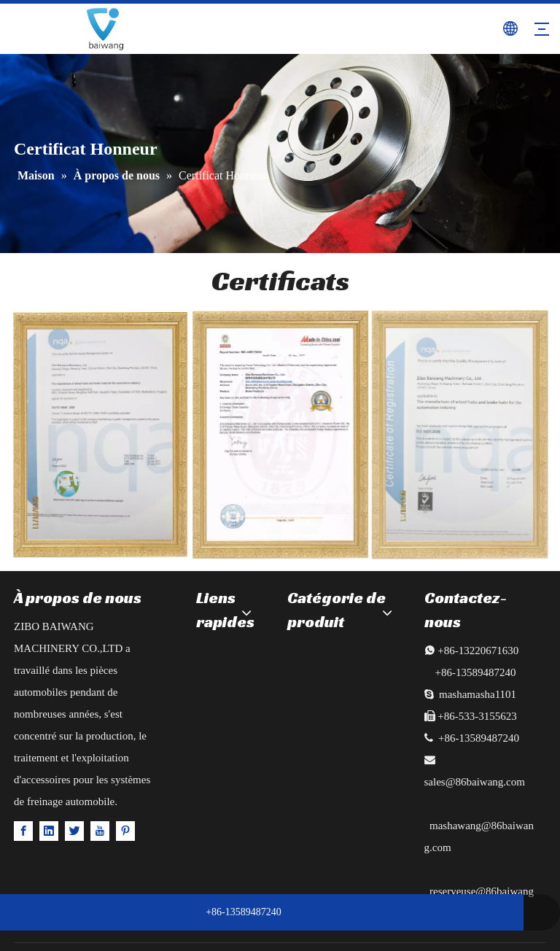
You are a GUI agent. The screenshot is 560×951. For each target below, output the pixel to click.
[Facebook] (23, 830)
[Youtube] (100, 830)
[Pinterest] (125, 830)
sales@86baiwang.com (475, 782)
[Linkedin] (49, 830)
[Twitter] (74, 830)
